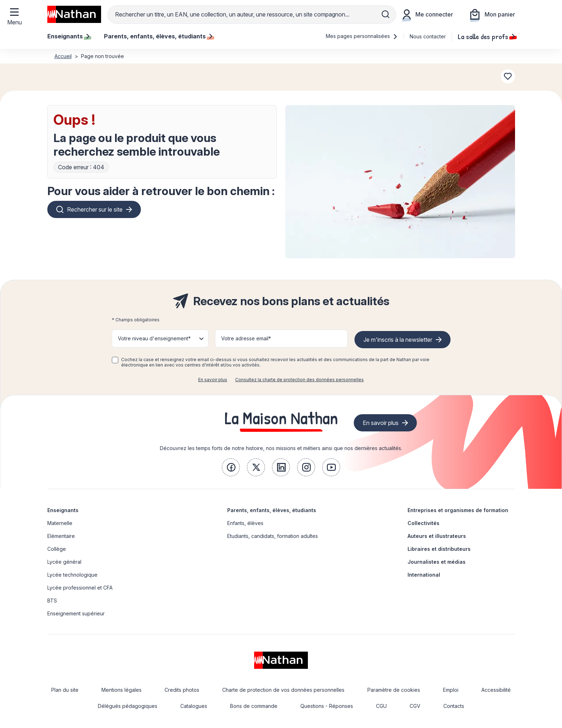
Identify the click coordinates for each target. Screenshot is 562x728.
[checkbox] (115, 360)
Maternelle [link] (60, 523)
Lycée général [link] (64, 562)
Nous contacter (428, 36)
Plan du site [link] (65, 690)
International (424, 575)
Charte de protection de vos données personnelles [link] (283, 690)
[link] (231, 467)
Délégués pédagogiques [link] (128, 706)
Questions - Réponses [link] (327, 706)
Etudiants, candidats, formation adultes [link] (273, 536)
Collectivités (423, 523)
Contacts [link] (454, 706)
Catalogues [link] (194, 706)
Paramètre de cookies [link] (394, 690)
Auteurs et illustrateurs (437, 536)
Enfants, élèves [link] (245, 523)
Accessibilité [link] (496, 690)
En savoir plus (213, 380)
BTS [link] (52, 601)
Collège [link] (57, 549)
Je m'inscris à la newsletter (398, 340)
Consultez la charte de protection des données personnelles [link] (299, 380)
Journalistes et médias (437, 562)
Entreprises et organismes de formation (458, 510)
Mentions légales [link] (122, 690)
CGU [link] (381, 706)
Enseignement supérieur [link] (76, 613)
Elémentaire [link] (61, 536)
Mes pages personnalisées (362, 36)
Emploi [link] (451, 690)
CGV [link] (415, 706)
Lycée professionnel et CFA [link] (80, 588)
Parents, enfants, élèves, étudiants (272, 510)
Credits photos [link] (182, 690)
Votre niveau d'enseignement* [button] (154, 338)
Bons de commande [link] (254, 706)
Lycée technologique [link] (72, 575)
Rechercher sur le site (95, 209)
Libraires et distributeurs (439, 549)
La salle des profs (486, 36)
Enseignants (63, 510)
